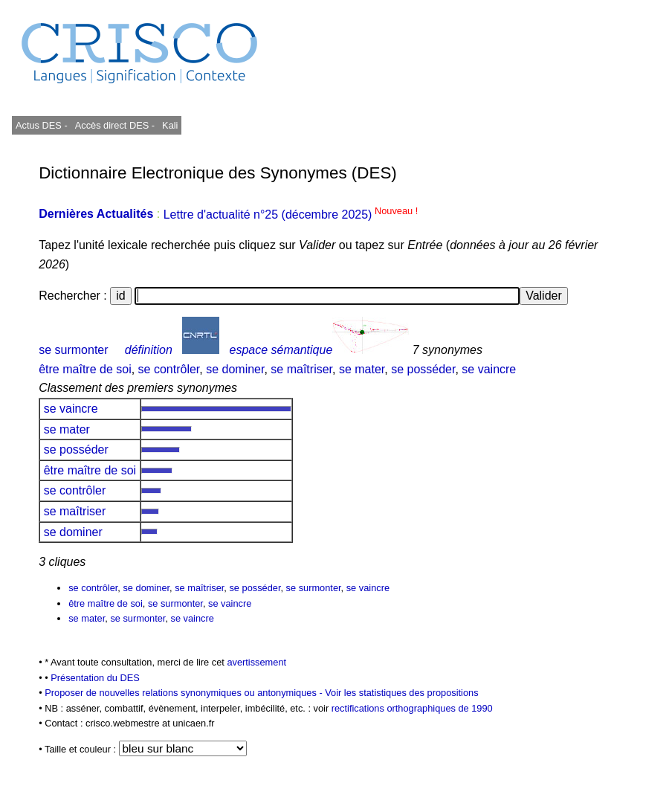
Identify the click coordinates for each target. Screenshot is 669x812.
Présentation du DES (95, 678)
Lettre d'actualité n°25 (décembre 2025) (291, 215)
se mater (362, 369)
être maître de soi (85, 369)
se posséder (423, 369)
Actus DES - (42, 125)
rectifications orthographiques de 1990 (412, 708)
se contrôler (169, 369)
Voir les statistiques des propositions (401, 693)
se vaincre (489, 369)
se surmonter (73, 350)
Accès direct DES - (115, 125)
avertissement (256, 662)
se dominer (235, 369)
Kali (170, 125)
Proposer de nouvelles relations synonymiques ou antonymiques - (185, 693)
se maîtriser (301, 369)
